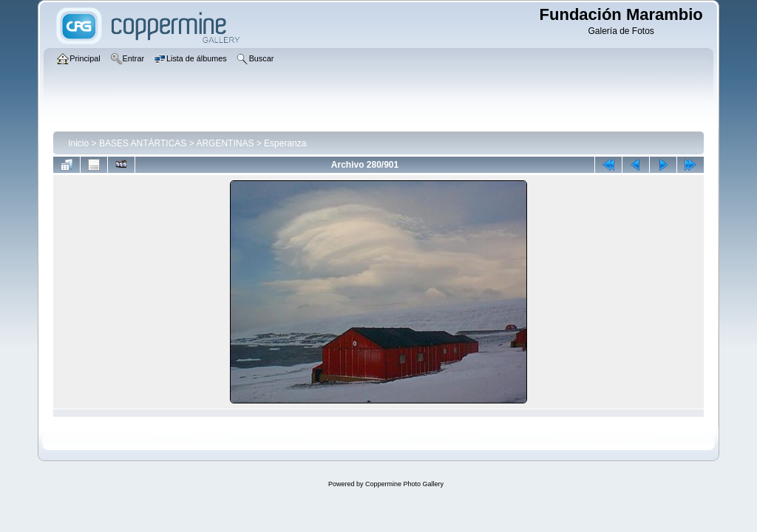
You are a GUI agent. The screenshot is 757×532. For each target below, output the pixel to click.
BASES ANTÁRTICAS (143, 143)
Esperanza (285, 143)
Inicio (78, 143)
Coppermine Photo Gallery (404, 484)
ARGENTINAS (225, 143)
